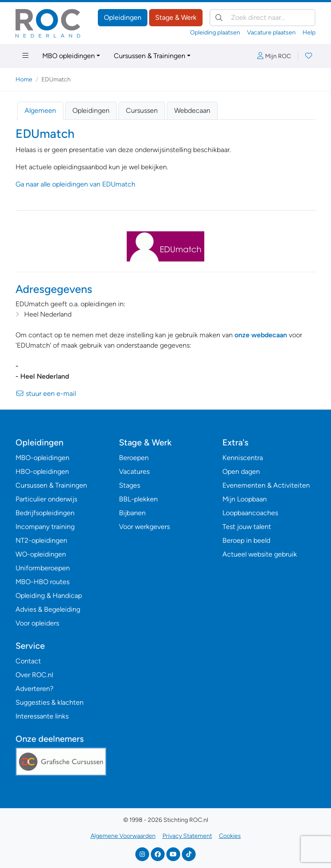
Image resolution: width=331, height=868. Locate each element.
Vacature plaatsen (271, 33)
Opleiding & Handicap (49, 596)
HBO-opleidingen (42, 471)
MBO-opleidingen (42, 458)
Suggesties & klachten (50, 702)
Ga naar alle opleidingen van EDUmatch (75, 184)
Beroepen (134, 458)
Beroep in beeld (246, 540)
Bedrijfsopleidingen (45, 513)
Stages (130, 485)
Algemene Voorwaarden (123, 836)
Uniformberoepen (43, 568)
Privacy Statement (187, 836)
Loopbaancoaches (250, 513)
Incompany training (45, 527)
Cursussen (142, 110)
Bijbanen (132, 513)
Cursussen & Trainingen (150, 56)
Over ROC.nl (34, 675)
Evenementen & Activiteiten (266, 485)
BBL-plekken (138, 499)
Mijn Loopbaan (245, 499)
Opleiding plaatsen (215, 33)
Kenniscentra (243, 458)
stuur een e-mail (46, 394)
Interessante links (42, 716)
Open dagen (241, 471)
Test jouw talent (247, 527)
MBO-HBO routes (42, 582)
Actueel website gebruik (260, 554)
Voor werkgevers (144, 527)
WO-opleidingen (41, 554)
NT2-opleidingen (41, 540)
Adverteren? (34, 689)
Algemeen (40, 110)
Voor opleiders (37, 623)
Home (24, 79)
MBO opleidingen (69, 56)
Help (309, 33)
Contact (28, 661)
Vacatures (134, 471)
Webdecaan (192, 110)
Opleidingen (123, 17)
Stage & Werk (176, 17)
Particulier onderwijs (46, 499)
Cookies (230, 836)
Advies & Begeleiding (48, 609)
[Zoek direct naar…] (262, 18)
